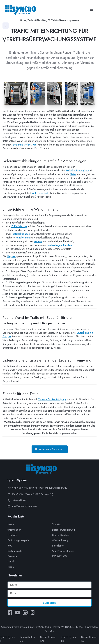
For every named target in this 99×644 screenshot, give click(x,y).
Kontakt (11, 562)
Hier (35, 145)
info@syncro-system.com (22, 506)
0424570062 (17, 500)
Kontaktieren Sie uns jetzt (50, 449)
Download (13, 556)
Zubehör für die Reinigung (52, 400)
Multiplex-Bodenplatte (78, 171)
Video (11, 567)
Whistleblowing (60, 540)
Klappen (11, 256)
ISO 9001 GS (59, 556)
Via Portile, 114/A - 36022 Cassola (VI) (30, 494)
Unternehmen (14, 530)
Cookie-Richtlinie (61, 535)
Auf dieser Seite (41, 193)
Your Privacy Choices (63, 551)
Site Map (57, 524)
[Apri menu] (6, 26)
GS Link (49, 631)
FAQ (10, 546)
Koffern (38, 241)
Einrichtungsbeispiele (18, 540)
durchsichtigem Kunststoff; (60, 245)
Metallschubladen (21, 234)
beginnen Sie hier (22, 145)
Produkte (12, 535)
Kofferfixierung (19, 226)
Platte (73, 174)
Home (23, 20)
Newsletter (58, 546)
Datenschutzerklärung (63, 530)
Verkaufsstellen (15, 551)
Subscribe (49, 603)
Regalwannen (23, 238)
